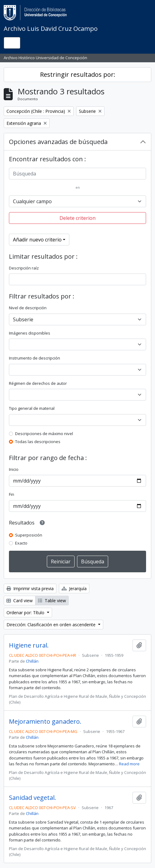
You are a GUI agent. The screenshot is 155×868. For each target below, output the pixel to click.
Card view (20, 601)
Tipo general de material (32, 408)
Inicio (14, 469)
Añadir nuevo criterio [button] (37, 240)
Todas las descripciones (38, 442)
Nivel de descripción (28, 308)
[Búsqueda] (77, 174)
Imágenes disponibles (30, 333)
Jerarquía (74, 588)
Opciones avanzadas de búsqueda (58, 142)
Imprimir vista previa (30, 588)
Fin (12, 494)
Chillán (32, 661)
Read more (129, 764)
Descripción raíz (24, 268)
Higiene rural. (29, 645)
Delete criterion (77, 218)
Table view (52, 601)
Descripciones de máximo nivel (44, 434)
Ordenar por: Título (26, 613)
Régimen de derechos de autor (38, 383)
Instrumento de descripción (35, 358)
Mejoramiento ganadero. (45, 722)
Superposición (29, 535)
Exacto (21, 543)
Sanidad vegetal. (33, 798)
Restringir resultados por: (78, 74)
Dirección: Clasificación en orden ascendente (52, 625)
